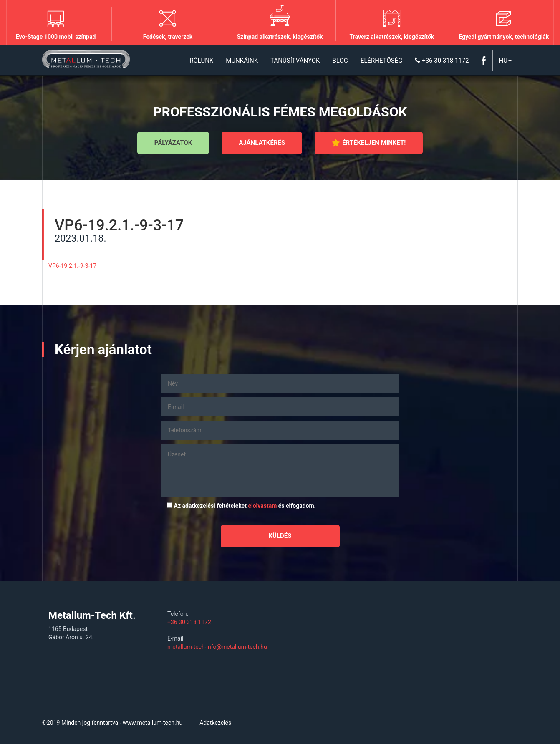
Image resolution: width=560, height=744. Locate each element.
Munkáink (242, 61)
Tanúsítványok (295, 61)
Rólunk (201, 61)
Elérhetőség (381, 61)
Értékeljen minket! (369, 143)
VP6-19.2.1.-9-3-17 (72, 266)
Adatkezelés (215, 723)
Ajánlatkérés (262, 143)
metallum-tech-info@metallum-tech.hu (217, 647)
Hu (505, 61)
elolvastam (262, 506)
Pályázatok (173, 143)
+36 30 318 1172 (442, 61)
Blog (340, 61)
